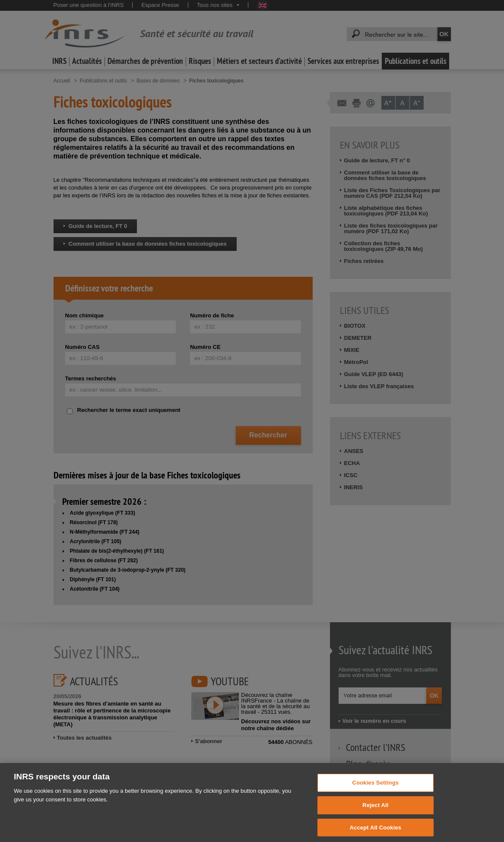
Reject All (375, 811)
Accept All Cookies (376, 833)
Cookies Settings (376, 788)
